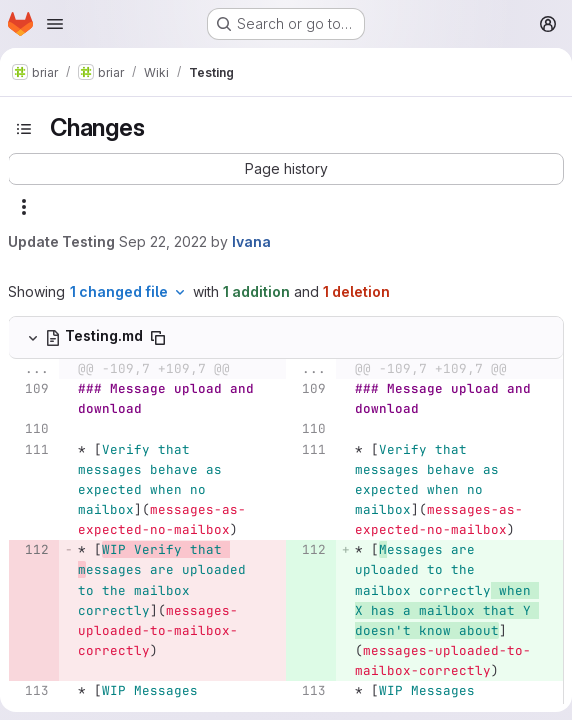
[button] (286, 169)
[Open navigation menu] (55, 24)
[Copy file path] (158, 338)
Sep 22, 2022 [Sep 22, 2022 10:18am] (163, 241)
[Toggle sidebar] (24, 129)
